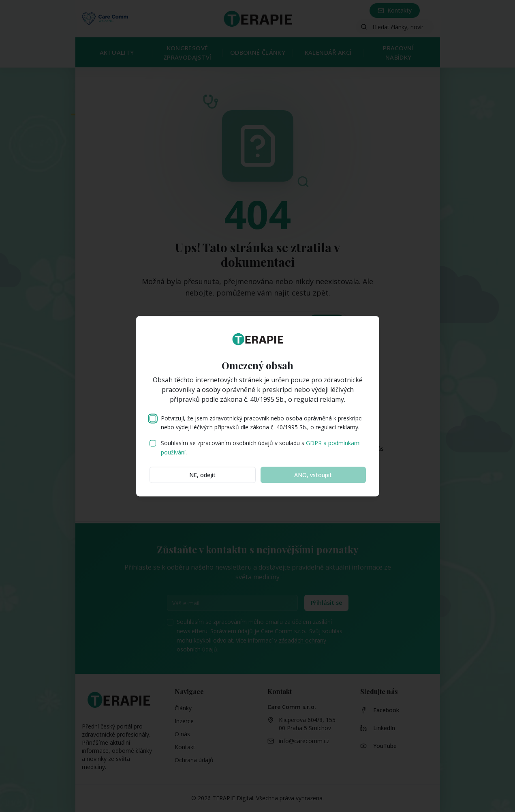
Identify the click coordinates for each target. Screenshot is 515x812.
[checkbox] (153, 418)
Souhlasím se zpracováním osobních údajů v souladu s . (261, 448)
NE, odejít (202, 475)
